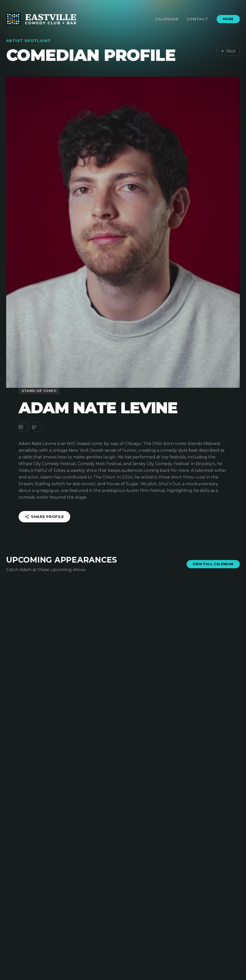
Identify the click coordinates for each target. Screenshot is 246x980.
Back (228, 51)
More (228, 19)
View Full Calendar (213, 564)
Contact (197, 19)
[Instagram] (24, 427)
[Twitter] (37, 427)
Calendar (167, 19)
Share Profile (44, 517)
